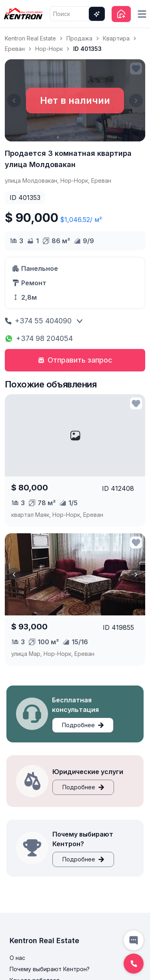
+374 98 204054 (39, 338)
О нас (17, 958)
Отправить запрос (75, 360)
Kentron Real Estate (30, 38)
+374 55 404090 (38, 321)
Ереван (15, 49)
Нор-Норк (49, 49)
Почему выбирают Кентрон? (50, 969)
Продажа (79, 38)
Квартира (116, 38)
